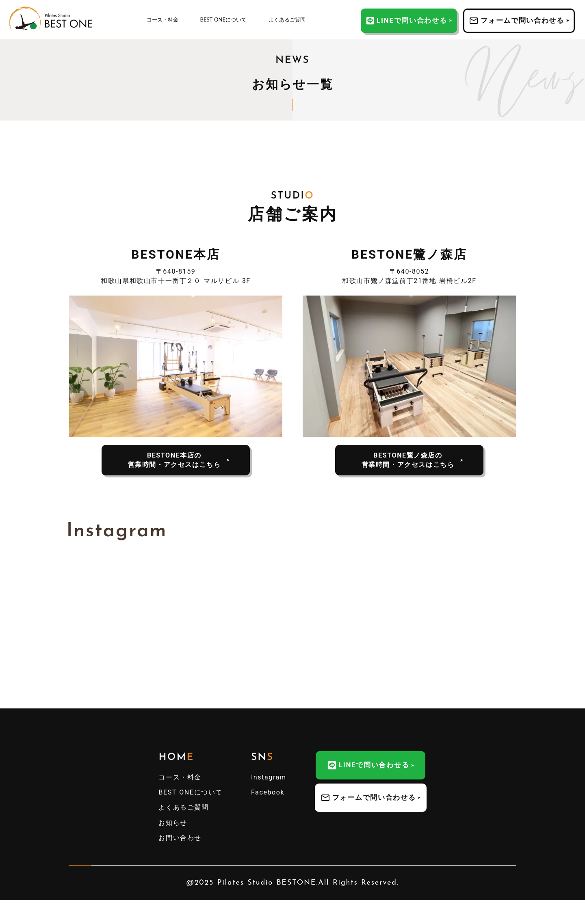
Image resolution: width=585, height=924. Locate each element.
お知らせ (173, 823)
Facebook (268, 792)
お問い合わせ (180, 838)
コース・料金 (162, 19)
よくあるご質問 (287, 19)
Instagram (269, 777)
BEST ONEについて (223, 19)
